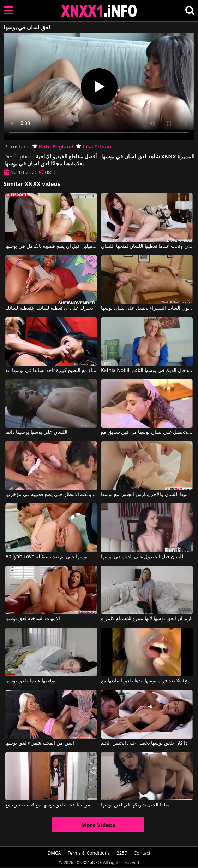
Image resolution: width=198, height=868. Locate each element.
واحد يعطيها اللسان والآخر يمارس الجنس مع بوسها (147, 495)
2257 (122, 853)
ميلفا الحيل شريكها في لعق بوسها (135, 805)
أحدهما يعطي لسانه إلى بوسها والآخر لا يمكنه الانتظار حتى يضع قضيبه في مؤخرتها (51, 495)
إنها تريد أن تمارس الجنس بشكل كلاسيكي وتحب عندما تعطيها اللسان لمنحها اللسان (147, 246)
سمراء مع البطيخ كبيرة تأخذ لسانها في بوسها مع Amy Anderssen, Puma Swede (51, 371)
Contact (142, 853)
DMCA (54, 853)
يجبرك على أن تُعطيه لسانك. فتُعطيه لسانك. (50, 308)
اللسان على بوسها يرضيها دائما (36, 432)
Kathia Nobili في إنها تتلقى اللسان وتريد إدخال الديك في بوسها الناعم (147, 371)
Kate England (53, 146)
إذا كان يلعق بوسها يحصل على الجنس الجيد (145, 743)
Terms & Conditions (89, 853)
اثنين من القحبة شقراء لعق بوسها (40, 743)
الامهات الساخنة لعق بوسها (33, 619)
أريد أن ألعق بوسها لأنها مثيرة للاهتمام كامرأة (146, 619)
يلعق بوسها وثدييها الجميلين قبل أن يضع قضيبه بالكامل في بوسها (51, 246)
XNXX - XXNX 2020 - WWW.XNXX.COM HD (99, 11)
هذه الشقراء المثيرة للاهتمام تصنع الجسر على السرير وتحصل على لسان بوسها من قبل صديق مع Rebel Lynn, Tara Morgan (147, 432)
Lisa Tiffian (94, 146)
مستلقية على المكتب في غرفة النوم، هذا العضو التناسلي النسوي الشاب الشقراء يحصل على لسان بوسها (147, 308)
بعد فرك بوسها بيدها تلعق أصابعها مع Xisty (144, 681)
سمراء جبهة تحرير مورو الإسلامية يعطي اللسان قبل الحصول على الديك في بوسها (147, 557)
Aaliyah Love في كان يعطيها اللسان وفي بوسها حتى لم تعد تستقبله (51, 557)
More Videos (98, 825)
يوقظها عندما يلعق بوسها (30, 681)
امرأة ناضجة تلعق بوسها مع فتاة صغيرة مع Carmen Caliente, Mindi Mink (51, 805)
